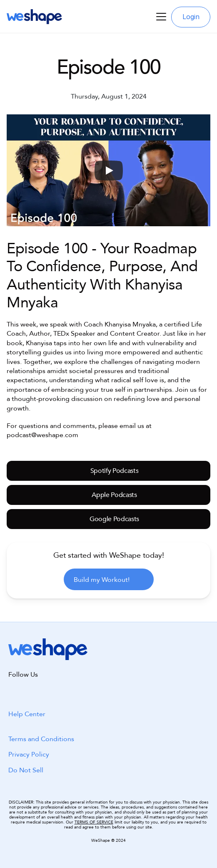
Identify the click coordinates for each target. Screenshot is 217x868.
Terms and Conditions (41, 739)
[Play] (109, 171)
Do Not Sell (26, 770)
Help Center (27, 714)
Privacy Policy (29, 754)
